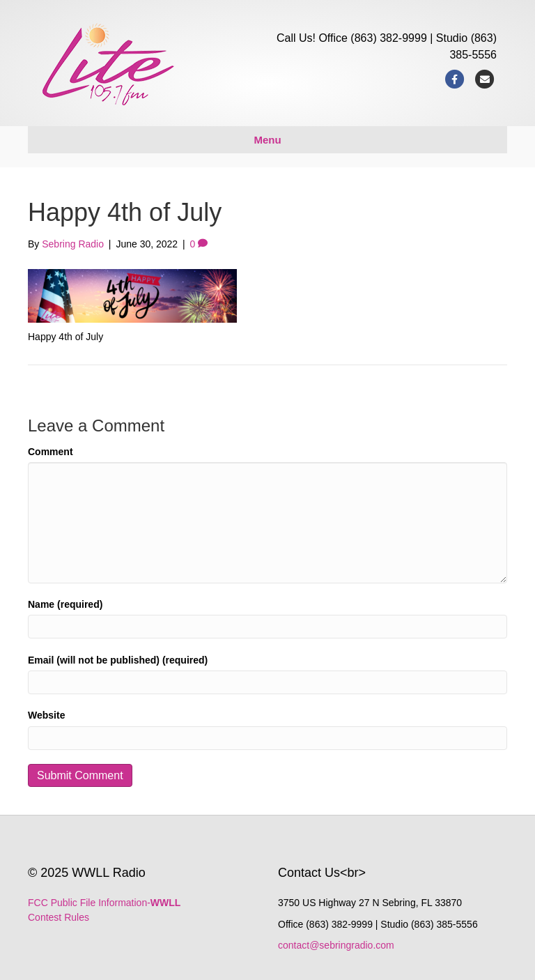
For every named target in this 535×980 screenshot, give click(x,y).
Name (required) (65, 604)
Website (46, 715)
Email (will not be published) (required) (118, 660)
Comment (51, 452)
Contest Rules (59, 917)
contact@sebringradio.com (336, 945)
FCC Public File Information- (104, 903)
